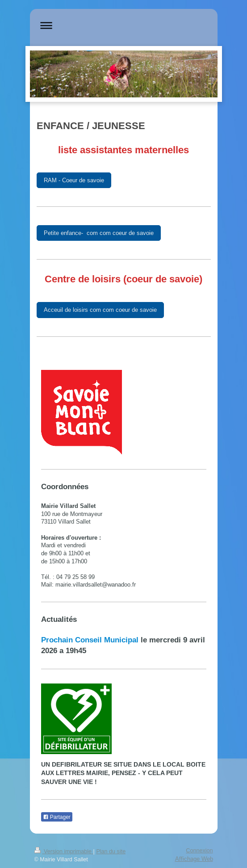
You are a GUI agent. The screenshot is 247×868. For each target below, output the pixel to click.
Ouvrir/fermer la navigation (124, 25)
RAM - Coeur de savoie (74, 180)
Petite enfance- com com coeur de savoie (99, 233)
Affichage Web (194, 859)
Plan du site (111, 851)
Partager (57, 817)
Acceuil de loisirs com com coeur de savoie (100, 310)
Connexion (199, 851)
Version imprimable (64, 851)
